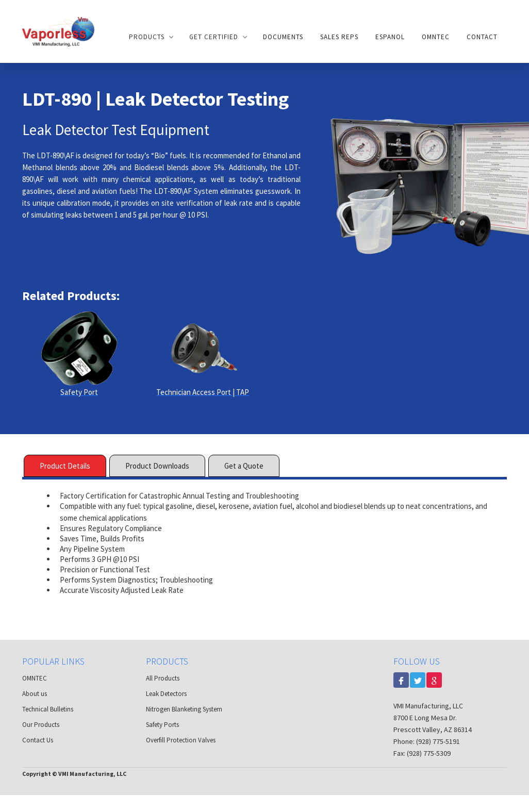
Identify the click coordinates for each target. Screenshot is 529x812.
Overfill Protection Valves (181, 740)
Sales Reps (339, 37)
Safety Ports (162, 725)
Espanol (390, 37)
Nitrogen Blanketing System (184, 709)
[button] (151, 37)
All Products (163, 678)
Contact (482, 37)
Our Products (41, 725)
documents (283, 37)
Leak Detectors (166, 694)
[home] (58, 31)
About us (35, 694)
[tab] (65, 466)
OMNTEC (436, 37)
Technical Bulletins (48, 709)
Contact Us (38, 740)
